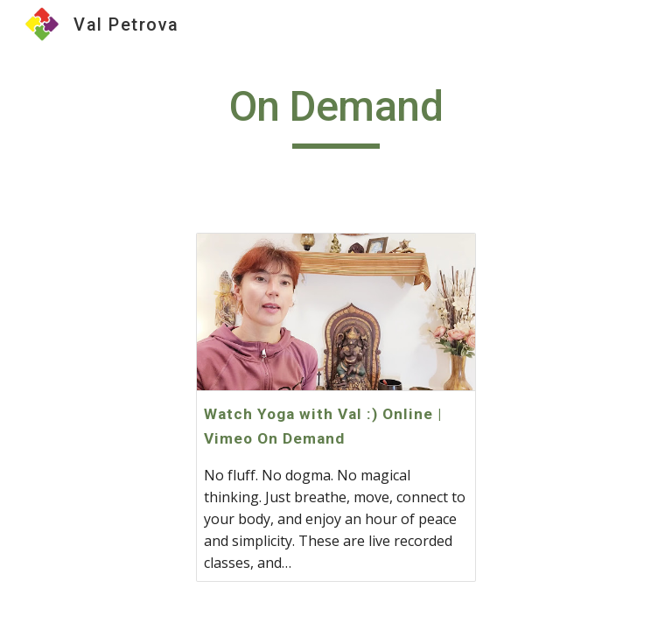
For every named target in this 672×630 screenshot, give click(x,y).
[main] (336, 115)
